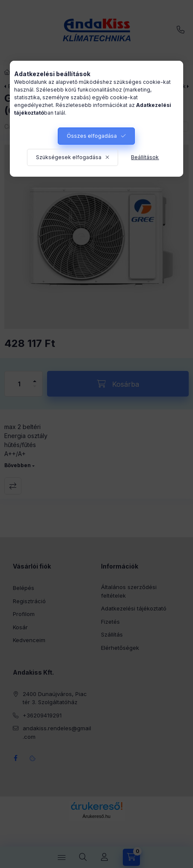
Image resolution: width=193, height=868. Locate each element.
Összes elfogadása (92, 136)
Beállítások (145, 157)
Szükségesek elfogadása (69, 157)
